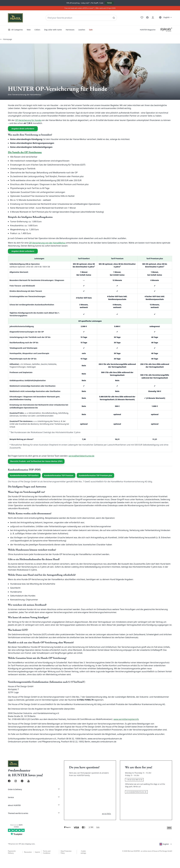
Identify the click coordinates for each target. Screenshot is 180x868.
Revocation (28, 852)
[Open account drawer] (153, 18)
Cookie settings (83, 852)
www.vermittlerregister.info (126, 719)
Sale (91, 30)
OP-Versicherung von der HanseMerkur (48, 243)
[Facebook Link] (9, 781)
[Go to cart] (147, 18)
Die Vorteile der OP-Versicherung (25, 152)
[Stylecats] (166, 30)
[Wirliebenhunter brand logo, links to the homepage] (15, 18)
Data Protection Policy (66, 852)
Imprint (37, 852)
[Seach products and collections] (81, 18)
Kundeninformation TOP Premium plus (95, 475)
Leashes (82, 30)
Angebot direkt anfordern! (23, 129)
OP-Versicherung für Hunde (28, 120)
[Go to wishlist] (142, 18)
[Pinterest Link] (22, 781)
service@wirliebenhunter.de (82, 456)
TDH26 (109, 3)
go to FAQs (106, 814)
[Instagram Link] (16, 781)
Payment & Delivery (12, 852)
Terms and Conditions (47, 852)
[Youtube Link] (29, 781)
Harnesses (70, 30)
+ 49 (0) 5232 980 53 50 (134, 780)
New (29, 30)
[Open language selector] (165, 17)
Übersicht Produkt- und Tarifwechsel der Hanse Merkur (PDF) (36, 461)
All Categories (15, 30)
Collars (37, 30)
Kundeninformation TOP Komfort (24, 475)
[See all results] (114, 18)
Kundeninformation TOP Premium (59, 475)
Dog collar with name (53, 30)
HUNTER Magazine (148, 30)
